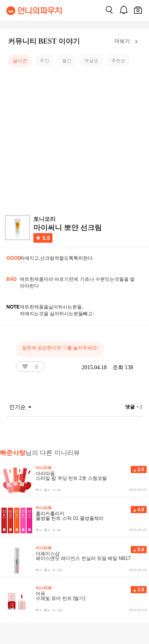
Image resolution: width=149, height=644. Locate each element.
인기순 (20, 407)
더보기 (128, 42)
